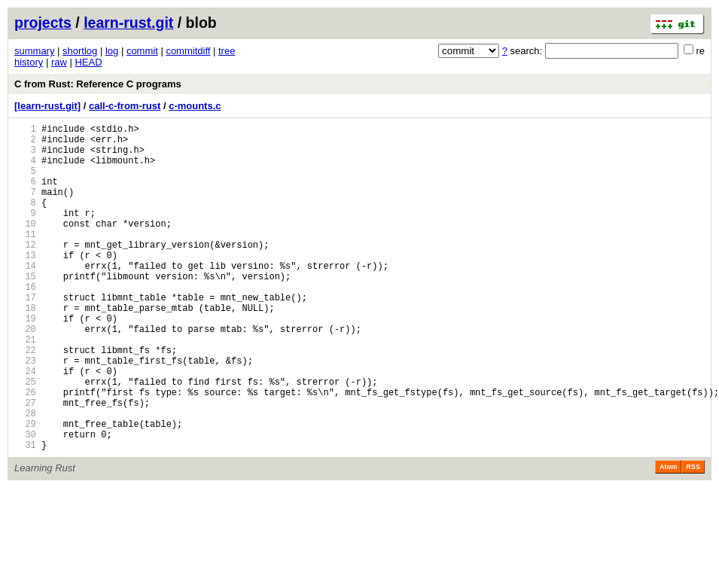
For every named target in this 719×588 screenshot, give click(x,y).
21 (25, 387)
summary (34, 51)
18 (25, 348)
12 (25, 271)
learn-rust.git (128, 23)
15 (25, 310)
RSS (693, 537)
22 (25, 399)
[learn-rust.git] (47, 106)
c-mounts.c (195, 106)
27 (25, 463)
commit (142, 51)
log (112, 51)
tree (227, 51)
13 (25, 284)
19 (25, 361)
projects (43, 23)
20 (25, 374)
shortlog (80, 51)
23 (25, 412)
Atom (668, 537)
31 (25, 515)
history (29, 62)
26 (25, 451)
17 (25, 335)
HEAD (88, 62)
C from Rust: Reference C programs (98, 84)
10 (25, 246)
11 (25, 259)
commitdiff (188, 51)
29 (25, 489)
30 (25, 502)
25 (25, 438)
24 (25, 425)
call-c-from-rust (125, 106)
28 (25, 476)
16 (25, 323)
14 (25, 297)
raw (59, 62)
